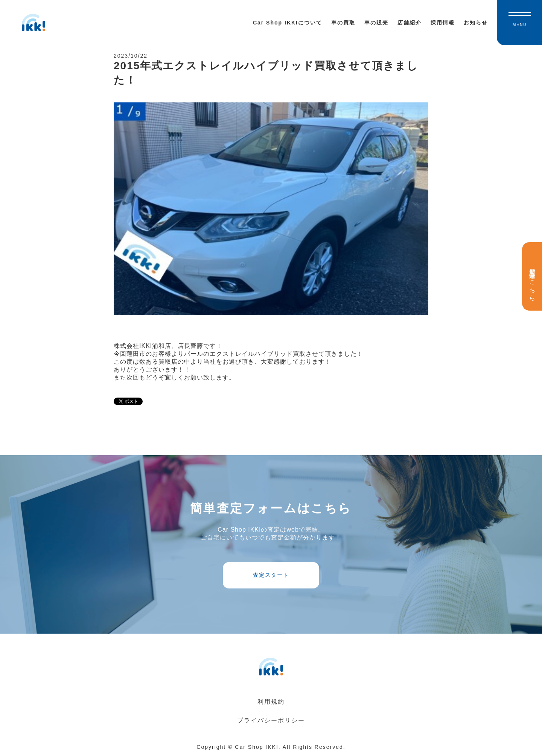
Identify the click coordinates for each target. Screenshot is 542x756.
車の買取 (343, 23)
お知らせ (476, 23)
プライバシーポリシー (271, 720)
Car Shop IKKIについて (288, 23)
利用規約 (271, 702)
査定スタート (271, 575)
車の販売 (376, 23)
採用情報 (443, 23)
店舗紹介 (410, 23)
